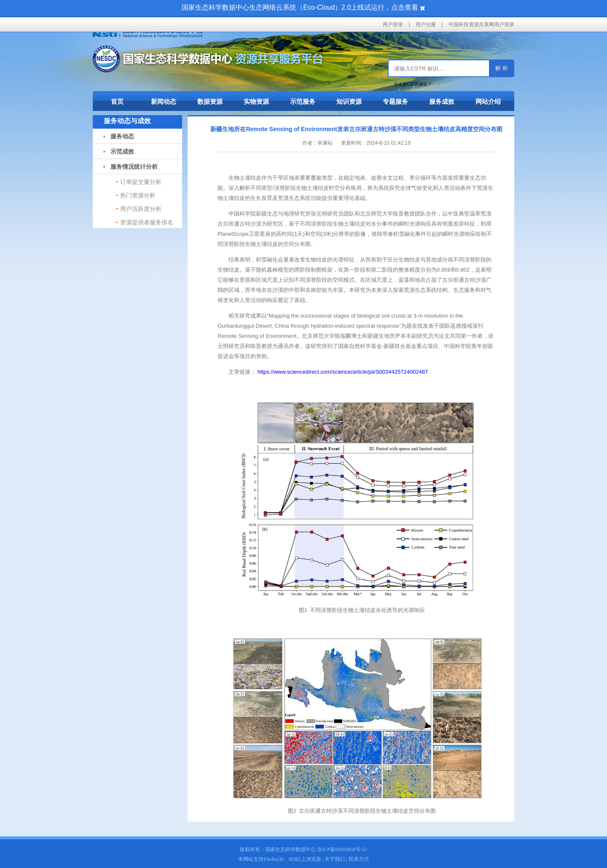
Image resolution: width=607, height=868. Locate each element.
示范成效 (119, 151)
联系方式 (359, 859)
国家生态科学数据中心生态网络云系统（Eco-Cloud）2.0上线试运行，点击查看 (300, 7)
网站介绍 (488, 101)
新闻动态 (164, 101)
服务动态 (119, 136)
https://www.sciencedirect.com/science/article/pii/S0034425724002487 (343, 372)
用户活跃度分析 (141, 209)
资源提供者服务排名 (147, 222)
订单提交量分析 (141, 182)
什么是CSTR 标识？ (413, 84)
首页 (117, 101)
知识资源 (349, 101)
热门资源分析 (138, 195)
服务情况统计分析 (131, 167)
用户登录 (393, 24)
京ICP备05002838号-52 (342, 849)
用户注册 (426, 24)
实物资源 (256, 101)
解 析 (502, 68)
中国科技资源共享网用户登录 (481, 24)
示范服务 (303, 101)
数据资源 (210, 101)
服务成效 (442, 101)
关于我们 (335, 859)
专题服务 (395, 101)
